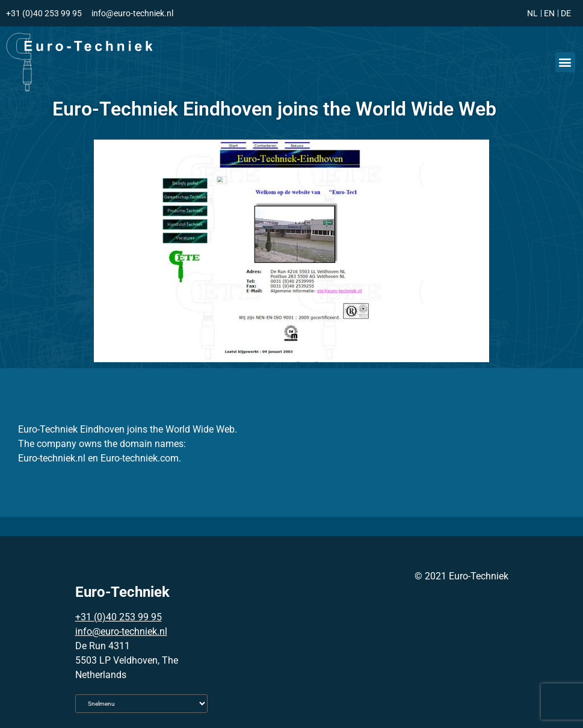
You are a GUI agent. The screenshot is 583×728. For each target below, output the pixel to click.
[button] (565, 62)
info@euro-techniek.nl (121, 631)
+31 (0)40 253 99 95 (119, 617)
